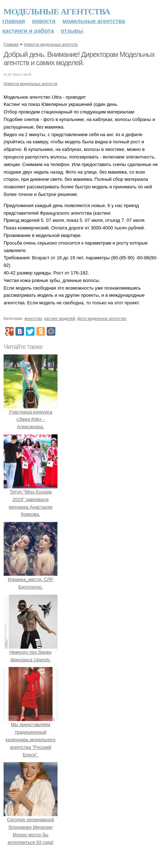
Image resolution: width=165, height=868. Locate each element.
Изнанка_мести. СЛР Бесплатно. (31, 579)
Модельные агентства (57, 12)
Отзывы (72, 31)
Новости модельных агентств (51, 44)
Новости (44, 21)
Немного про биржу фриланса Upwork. (31, 652)
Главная (14, 21)
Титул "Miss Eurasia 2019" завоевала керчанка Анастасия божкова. (31, 499)
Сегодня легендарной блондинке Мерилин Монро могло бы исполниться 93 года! (31, 827)
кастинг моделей (59, 318)
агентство (33, 318)
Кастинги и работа (28, 31)
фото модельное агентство (102, 318)
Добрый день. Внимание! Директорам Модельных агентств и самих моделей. (79, 59)
